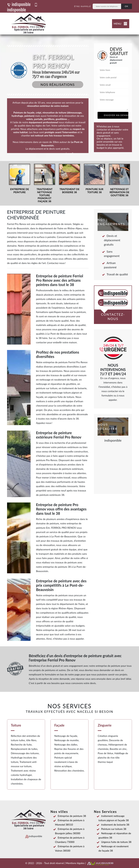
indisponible (19, 4)
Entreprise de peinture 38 (70, 816)
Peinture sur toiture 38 (112, 829)
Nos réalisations (58, 85)
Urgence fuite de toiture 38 (115, 842)
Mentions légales (75, 863)
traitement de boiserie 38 (114, 825)
